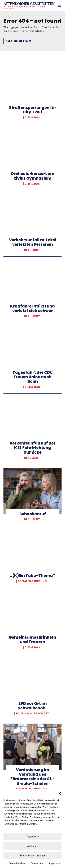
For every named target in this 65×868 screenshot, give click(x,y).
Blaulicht (32, 250)
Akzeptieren (32, 837)
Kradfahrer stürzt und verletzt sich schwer (32, 308)
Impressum (54, 863)
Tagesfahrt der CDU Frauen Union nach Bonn (33, 377)
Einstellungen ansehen (33, 856)
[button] (60, 793)
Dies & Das (32, 118)
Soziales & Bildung (32, 581)
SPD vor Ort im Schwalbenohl (33, 706)
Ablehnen (33, 846)
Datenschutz (37, 863)
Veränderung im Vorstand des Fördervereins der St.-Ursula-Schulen (33, 777)
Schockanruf (33, 514)
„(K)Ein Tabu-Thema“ (33, 576)
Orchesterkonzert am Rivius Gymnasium (33, 176)
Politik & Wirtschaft (32, 714)
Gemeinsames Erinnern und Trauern (32, 640)
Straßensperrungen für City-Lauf (33, 110)
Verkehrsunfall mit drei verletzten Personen (33, 242)
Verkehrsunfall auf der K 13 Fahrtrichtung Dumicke (32, 448)
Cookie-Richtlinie (17, 863)
